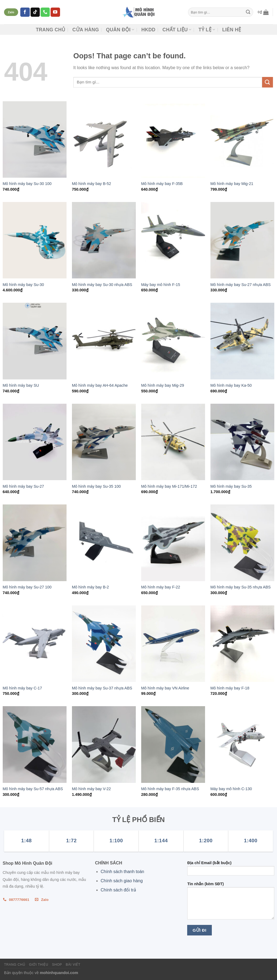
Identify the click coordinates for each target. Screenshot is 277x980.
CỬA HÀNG (85, 30)
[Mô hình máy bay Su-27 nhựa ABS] (242, 240)
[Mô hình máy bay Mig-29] (173, 341)
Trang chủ (50, 30)
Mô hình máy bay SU (21, 385)
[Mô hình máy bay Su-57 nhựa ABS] (35, 744)
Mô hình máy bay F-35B (162, 184)
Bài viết (73, 965)
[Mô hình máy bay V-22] (104, 744)
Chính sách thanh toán (122, 872)
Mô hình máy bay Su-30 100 (27, 184)
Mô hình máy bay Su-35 (231, 486)
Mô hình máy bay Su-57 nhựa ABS (33, 789)
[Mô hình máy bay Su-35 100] (104, 442)
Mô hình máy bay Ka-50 (231, 385)
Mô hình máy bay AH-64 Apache (100, 385)
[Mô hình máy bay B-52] (104, 139)
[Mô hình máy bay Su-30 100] (35, 139)
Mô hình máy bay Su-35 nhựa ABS (241, 587)
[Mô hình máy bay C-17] (35, 644)
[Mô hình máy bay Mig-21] (242, 139)
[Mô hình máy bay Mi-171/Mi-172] (173, 442)
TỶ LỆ (207, 30)
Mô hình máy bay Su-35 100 (96, 486)
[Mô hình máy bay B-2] (104, 543)
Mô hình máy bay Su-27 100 (27, 587)
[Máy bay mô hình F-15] (173, 240)
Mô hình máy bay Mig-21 (232, 184)
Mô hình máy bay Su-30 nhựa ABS (102, 285)
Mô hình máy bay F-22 (161, 587)
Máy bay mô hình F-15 (161, 285)
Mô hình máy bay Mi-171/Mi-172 (169, 486)
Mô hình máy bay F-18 (230, 688)
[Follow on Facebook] (25, 12)
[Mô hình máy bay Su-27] (35, 442)
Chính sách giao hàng (122, 881)
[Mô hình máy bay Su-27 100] (35, 543)
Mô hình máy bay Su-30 (23, 285)
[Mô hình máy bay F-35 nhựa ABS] (173, 744)
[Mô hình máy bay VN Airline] (173, 644)
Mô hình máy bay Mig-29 (163, 385)
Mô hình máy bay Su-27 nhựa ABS (241, 285)
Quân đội (120, 30)
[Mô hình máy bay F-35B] (173, 139)
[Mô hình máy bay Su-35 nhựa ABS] (242, 543)
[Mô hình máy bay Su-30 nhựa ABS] (104, 240)
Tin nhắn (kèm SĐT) (231, 902)
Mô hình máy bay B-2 (90, 587)
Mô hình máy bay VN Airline (165, 688)
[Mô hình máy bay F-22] (173, 543)
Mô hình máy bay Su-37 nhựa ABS (102, 688)
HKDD (148, 30)
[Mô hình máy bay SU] (35, 341)
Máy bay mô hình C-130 (231, 789)
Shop (57, 965)
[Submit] (248, 12)
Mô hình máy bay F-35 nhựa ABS (170, 789)
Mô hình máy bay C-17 (22, 688)
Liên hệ (232, 30)
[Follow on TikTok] (35, 12)
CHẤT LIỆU (177, 30)
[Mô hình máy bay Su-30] (35, 240)
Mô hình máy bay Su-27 (23, 486)
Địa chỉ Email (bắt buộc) (231, 870)
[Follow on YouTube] (55, 12)
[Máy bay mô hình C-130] (242, 744)
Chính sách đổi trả (118, 890)
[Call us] (45, 12)
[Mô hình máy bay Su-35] (242, 442)
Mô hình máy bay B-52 (92, 184)
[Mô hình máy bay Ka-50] (242, 341)
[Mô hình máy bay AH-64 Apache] (104, 341)
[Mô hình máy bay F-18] (242, 644)
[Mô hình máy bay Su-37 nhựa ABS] (104, 644)
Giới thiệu (39, 965)
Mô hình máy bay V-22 (91, 789)
